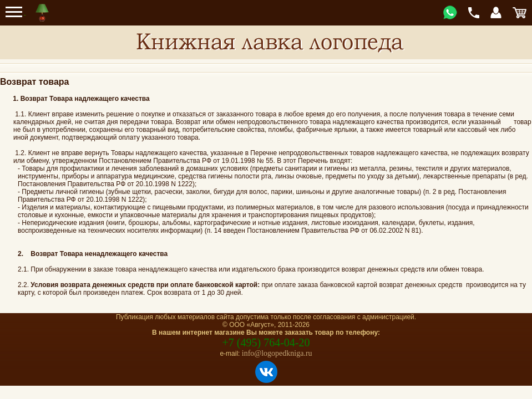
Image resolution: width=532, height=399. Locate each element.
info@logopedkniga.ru (277, 353)
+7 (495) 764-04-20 (266, 342)
